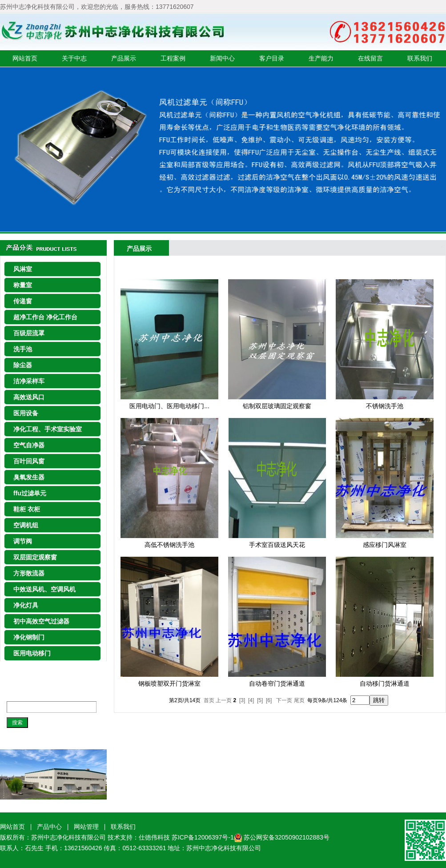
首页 (209, 700)
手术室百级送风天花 (277, 545)
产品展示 (124, 58)
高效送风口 (29, 397)
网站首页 (25, 58)
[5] (260, 700)
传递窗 (23, 301)
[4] (251, 700)
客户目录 (272, 58)
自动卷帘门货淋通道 (277, 683)
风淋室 (23, 269)
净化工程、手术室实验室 (48, 429)
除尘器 (23, 365)
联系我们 (420, 58)
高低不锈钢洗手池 (169, 545)
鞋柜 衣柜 (27, 509)
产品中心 (49, 827)
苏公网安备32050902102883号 (287, 837)
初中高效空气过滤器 (41, 621)
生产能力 (321, 58)
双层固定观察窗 (35, 557)
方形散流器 (29, 573)
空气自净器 (29, 445)
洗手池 (23, 349)
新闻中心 (222, 58)
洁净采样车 (29, 381)
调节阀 (23, 541)
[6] (269, 700)
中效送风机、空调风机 (44, 589)
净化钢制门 (29, 637)
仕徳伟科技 (154, 837)
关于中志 (74, 58)
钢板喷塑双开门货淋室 (169, 683)
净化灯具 (26, 605)
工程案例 (173, 58)
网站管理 (86, 827)
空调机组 (26, 525)
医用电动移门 (32, 653)
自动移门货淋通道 (385, 683)
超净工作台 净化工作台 (45, 317)
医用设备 (26, 413)
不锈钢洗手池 (385, 406)
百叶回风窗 (29, 461)
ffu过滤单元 (30, 493)
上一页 (224, 700)
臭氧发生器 (29, 477)
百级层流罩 (29, 333)
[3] (242, 700)
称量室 (23, 285)
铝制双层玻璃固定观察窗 (277, 406)
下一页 (284, 700)
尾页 (299, 700)
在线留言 (370, 58)
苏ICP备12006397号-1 (207, 837)
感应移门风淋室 (385, 545)
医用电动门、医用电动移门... (169, 406)
